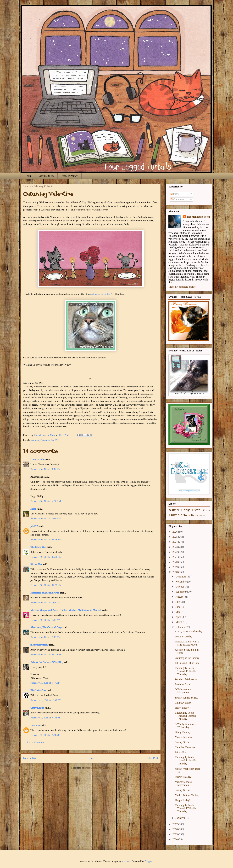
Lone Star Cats (38, 460)
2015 (175, 834)
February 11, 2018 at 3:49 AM (45, 683)
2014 (175, 839)
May (178, 612)
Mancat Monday (183, 737)
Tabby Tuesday (183, 732)
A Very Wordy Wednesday (189, 632)
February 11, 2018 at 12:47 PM (46, 700)
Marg (33, 509)
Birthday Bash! (183, 684)
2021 (175, 557)
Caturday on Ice (183, 703)
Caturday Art (108, 294)
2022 (175, 552)
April (179, 617)
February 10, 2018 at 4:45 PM (45, 603)
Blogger (148, 861)
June (178, 607)
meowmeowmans (39, 645)
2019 (175, 567)
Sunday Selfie (182, 742)
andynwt (126, 861)
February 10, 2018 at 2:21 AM (45, 469)
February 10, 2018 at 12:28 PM (46, 557)
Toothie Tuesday (183, 637)
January (180, 818)
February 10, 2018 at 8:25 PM (45, 637)
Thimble (175, 515)
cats (37, 440)
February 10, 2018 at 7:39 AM (46, 519)
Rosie (206, 510)
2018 (175, 572)
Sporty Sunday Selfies (186, 698)
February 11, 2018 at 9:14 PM (45, 718)
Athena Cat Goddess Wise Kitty (47, 662)
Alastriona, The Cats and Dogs (46, 627)
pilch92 (34, 526)
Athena (95, 294)
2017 (175, 824)
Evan (196, 510)
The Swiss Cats (38, 690)
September (181, 592)
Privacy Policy (69, 176)
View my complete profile (182, 287)
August (180, 597)
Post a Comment (36, 743)
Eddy (58, 440)
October (180, 587)
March (179, 622)
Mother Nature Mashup (187, 795)
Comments (177, 199)
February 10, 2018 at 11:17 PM (46, 655)
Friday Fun (181, 752)
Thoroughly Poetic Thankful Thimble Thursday (186, 671)
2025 (175, 537)
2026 (175, 532)
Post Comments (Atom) (98, 768)
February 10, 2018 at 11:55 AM (46, 540)
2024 (175, 542)
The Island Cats (38, 547)
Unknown (35, 725)
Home (28, 176)
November (181, 582)
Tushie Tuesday (183, 777)
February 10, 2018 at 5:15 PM (45, 620)
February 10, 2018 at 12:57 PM (46, 585)
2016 (175, 829)
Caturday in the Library (187, 658)
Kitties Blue (36, 564)
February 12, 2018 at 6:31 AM (45, 735)
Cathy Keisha (37, 708)
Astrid (174, 510)
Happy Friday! (183, 800)
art (33, 440)
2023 (175, 547)
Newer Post (30, 758)
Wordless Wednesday (186, 679)
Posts (175, 194)
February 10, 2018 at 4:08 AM (46, 501)
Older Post (152, 758)
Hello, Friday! (182, 708)
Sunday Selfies (183, 790)
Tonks (194, 515)
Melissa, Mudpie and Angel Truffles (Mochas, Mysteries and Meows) (66, 610)
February (181, 627)
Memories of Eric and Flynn (45, 593)
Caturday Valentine (185, 747)
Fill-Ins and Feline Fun (187, 663)
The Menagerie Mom (198, 217)
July (178, 602)
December (181, 577)
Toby (187, 515)
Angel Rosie (46, 176)
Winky (202, 516)
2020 (175, 562)
